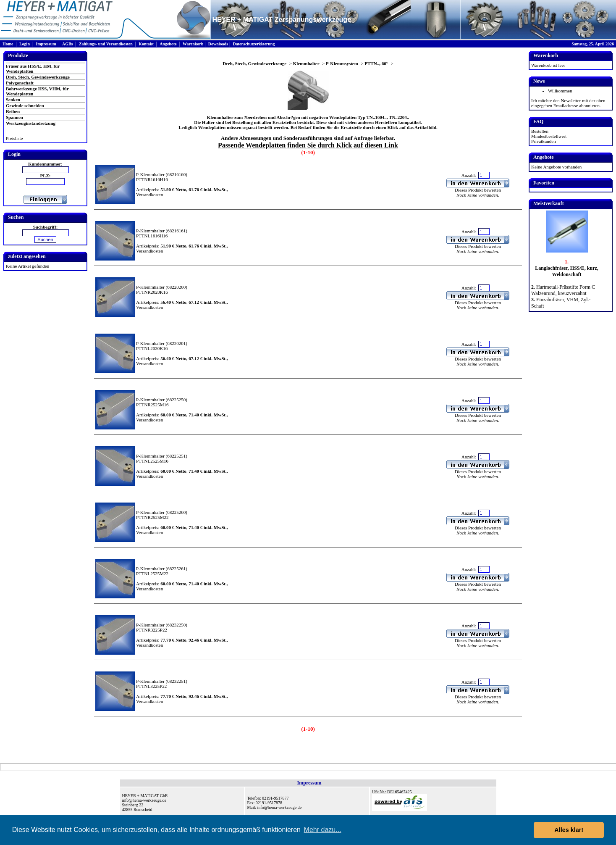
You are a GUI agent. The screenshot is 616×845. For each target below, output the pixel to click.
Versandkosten (149, 195)
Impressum (46, 44)
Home (8, 44)
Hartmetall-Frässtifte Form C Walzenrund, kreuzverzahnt (563, 290)
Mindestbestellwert (549, 136)
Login (25, 44)
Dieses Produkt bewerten (478, 190)
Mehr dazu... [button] (323, 830)
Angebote (168, 44)
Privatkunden (544, 141)
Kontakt (146, 44)
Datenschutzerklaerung (254, 44)
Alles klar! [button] (569, 830)
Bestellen (540, 131)
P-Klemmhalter (150, 174)
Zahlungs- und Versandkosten (106, 44)
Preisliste (14, 138)
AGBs (68, 44)
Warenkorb (193, 44)
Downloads (218, 44)
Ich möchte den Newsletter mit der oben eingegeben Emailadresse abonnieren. (568, 103)
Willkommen (560, 91)
